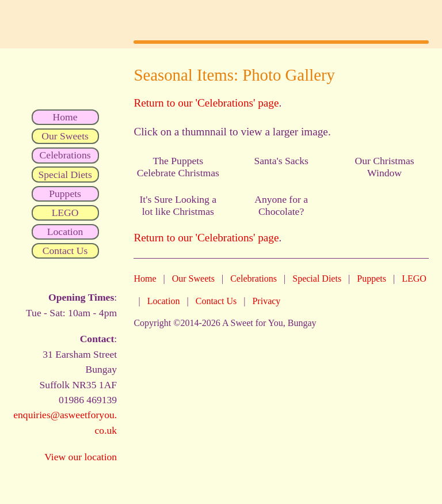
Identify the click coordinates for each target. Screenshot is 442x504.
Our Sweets (193, 278)
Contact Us (216, 301)
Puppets (371, 278)
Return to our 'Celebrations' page (206, 103)
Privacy (266, 301)
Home (145, 278)
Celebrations (254, 278)
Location (164, 301)
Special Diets (317, 278)
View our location (81, 457)
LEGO (414, 278)
